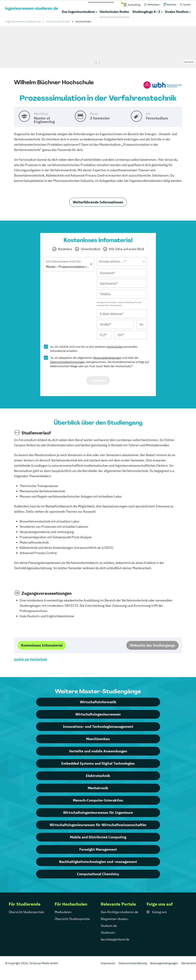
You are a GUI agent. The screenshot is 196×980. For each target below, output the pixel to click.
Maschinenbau (98, 739)
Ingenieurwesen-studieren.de (23, 21)
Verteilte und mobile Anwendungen (98, 751)
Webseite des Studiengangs (152, 645)
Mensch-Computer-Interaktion (98, 800)
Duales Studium (177, 12)
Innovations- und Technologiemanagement (98, 726)
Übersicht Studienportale (26, 912)
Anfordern (98, 380)
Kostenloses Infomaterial (42, 645)
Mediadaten (63, 912)
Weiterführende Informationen (98, 202)
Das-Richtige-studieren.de (119, 912)
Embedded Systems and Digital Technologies (98, 763)
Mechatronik (98, 788)
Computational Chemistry (98, 874)
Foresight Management (98, 849)
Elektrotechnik (98, 776)
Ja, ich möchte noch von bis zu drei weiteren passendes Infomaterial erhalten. (94, 349)
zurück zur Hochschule (31, 659)
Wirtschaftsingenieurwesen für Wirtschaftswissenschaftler (98, 825)
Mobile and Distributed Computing (98, 837)
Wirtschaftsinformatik (98, 702)
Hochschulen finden (114, 12)
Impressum (108, 963)
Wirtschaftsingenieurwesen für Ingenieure (98, 812)
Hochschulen (115, 347)
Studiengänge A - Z (146, 12)
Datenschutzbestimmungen (68, 362)
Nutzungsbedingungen (107, 358)
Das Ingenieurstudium (78, 12)
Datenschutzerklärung (133, 963)
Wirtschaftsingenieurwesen (98, 714)
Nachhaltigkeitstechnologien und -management (98, 862)
